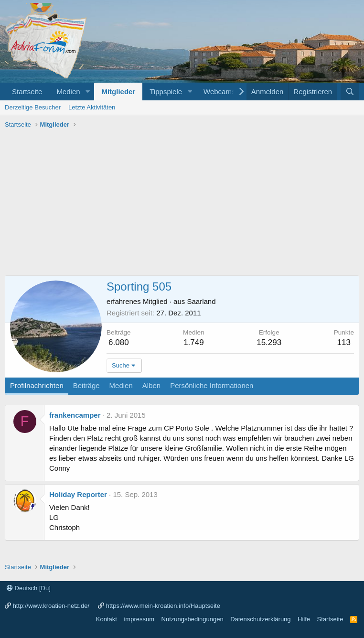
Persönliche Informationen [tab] (212, 385)
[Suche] (350, 92)
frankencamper (75, 415)
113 (344, 342)
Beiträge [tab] (86, 385)
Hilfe (304, 619)
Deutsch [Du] (29, 588)
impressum (139, 619)
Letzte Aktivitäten (92, 107)
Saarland (201, 301)
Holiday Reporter (78, 494)
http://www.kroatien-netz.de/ (51, 606)
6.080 (119, 342)
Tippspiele (166, 92)
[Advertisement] (182, 204)
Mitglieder (118, 92)
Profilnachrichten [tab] (37, 385)
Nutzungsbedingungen (193, 619)
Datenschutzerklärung (260, 619)
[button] (87, 92)
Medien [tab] (121, 385)
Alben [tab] (151, 385)
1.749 (194, 342)
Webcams (219, 92)
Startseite (27, 92)
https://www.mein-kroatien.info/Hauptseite (163, 606)
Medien (68, 92)
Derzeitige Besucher (33, 107)
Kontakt (107, 619)
